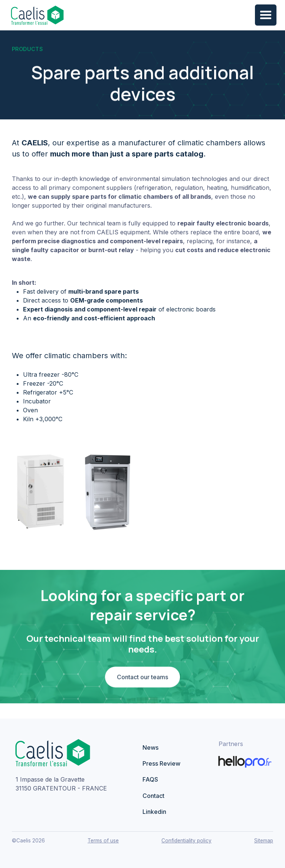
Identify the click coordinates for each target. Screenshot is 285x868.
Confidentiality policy (186, 841)
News (150, 747)
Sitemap (264, 841)
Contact (153, 796)
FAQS (150, 779)
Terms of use (103, 841)
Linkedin (154, 812)
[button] (266, 15)
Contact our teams (142, 679)
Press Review (161, 763)
